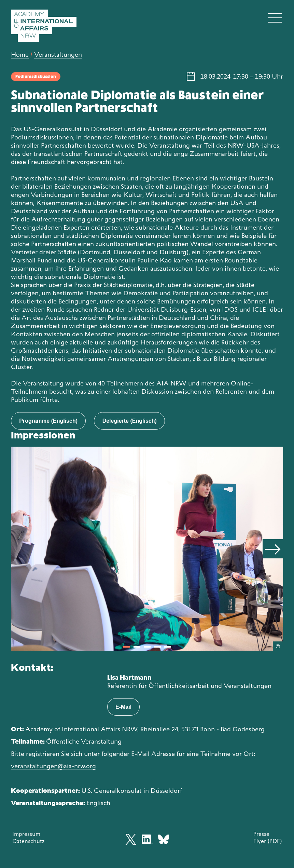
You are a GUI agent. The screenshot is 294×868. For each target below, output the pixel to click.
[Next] (273, 549)
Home (20, 55)
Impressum (26, 834)
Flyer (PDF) (268, 841)
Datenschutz (28, 841)
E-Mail (123, 707)
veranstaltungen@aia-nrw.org (53, 766)
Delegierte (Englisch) (130, 421)
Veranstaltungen (58, 55)
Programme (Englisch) (48, 421)
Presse (261, 834)
